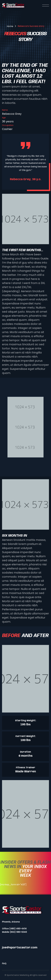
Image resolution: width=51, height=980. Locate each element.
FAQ (4, 963)
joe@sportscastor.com (20, 948)
